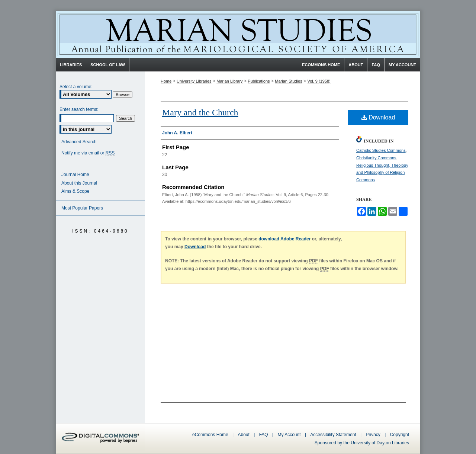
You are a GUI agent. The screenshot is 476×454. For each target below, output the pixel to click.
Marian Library (229, 81)
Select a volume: (76, 87)
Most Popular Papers (82, 208)
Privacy (374, 435)
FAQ (264, 435)
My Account (289, 435)
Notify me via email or (88, 153)
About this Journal (79, 183)
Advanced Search (79, 142)
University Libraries (194, 81)
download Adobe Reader (284, 239)
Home (166, 81)
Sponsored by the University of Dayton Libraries (362, 443)
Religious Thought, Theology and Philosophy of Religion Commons (382, 173)
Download (378, 117)
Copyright (400, 435)
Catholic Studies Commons (381, 150)
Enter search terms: (79, 109)
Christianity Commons (376, 158)
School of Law (108, 65)
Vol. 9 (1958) (319, 81)
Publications (259, 81)
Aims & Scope (75, 191)
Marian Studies (238, 35)
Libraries (71, 65)
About (244, 435)
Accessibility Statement (333, 435)
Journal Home (75, 175)
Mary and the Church (200, 112)
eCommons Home (210, 435)
